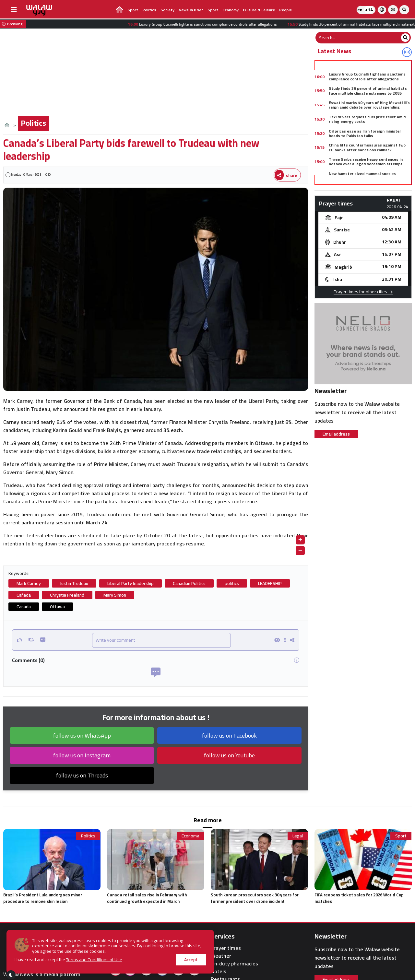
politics (232, 583)
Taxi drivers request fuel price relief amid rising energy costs (367, 119)
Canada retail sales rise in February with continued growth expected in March (147, 898)
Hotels (219, 971)
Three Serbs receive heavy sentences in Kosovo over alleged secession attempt (366, 162)
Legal (298, 836)
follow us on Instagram (82, 755)
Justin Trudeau (74, 583)
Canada (24, 607)
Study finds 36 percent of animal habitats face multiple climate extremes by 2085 (368, 91)
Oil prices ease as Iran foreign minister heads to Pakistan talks (365, 133)
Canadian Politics (189, 583)
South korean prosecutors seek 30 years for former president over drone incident (255, 898)
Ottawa (57, 607)
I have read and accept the (68, 960)
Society (167, 10)
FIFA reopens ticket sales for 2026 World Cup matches (359, 898)
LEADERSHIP (270, 583)
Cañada (24, 595)
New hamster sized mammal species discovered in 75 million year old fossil (364, 176)
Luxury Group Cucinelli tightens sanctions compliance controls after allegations (367, 76)
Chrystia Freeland (67, 595)
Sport (133, 10)
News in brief (191, 10)
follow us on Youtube (229, 755)
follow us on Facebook (229, 735)
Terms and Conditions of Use (94, 960)
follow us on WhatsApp (82, 735)
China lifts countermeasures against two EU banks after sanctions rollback (367, 147)
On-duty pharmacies (234, 964)
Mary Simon (115, 595)
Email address (336, 434)
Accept (191, 960)
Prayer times (226, 948)
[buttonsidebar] (14, 10)
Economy (231, 10)
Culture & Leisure (259, 10)
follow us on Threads (82, 775)
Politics (149, 10)
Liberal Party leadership (130, 583)
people (285, 10)
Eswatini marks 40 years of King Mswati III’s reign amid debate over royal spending (369, 105)
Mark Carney (29, 583)
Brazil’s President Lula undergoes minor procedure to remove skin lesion (43, 898)
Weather (221, 956)
